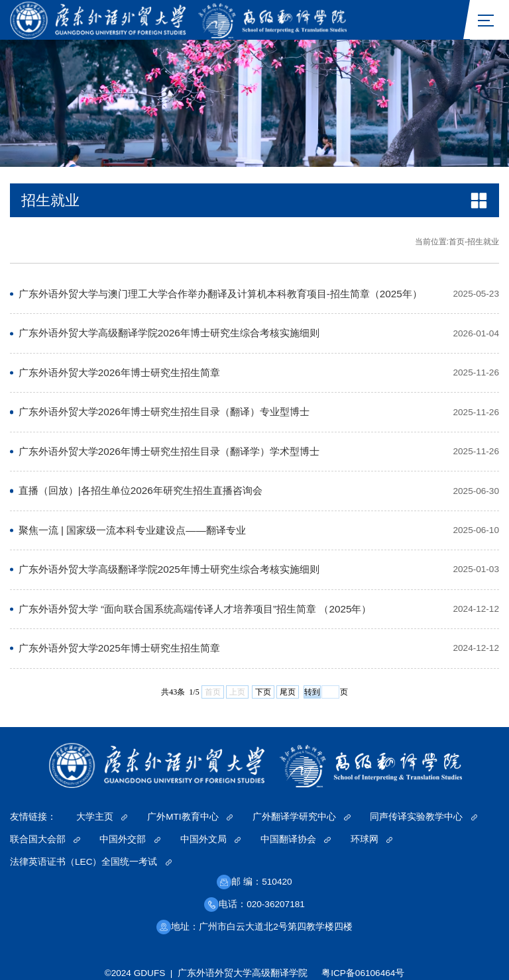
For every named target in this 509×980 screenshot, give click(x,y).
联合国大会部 (45, 839)
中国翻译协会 (296, 839)
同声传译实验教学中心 (424, 817)
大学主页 (102, 817)
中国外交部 (130, 839)
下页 (263, 692)
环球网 (372, 839)
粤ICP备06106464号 (363, 973)
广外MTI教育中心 (190, 817)
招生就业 (483, 242)
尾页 (288, 692)
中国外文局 (211, 839)
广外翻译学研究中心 (302, 817)
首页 (457, 242)
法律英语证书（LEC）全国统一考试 (91, 862)
